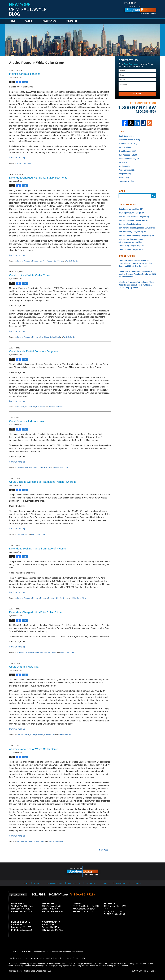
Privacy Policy (74, 883)
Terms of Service (73, 958)
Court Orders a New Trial (24, 667)
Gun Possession (23, 735)
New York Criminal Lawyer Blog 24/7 (134, 220)
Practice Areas (49, 21)
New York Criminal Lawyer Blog (28, 9)
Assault (124, 178)
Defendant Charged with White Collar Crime (35, 612)
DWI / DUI (125, 147)
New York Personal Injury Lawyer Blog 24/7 (137, 235)
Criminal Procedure (24, 261)
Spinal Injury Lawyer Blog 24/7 (132, 246)
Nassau (35, 261)
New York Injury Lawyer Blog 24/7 (133, 232)
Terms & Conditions (55, 883)
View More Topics (126, 181)
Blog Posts (137, 883)
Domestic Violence (129, 159)
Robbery (50, 261)
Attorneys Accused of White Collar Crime (34, 749)
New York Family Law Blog (130, 224)
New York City (30, 407)
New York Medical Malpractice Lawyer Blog (137, 228)
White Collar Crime (24, 163)
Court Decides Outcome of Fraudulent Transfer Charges (43, 482)
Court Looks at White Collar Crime (30, 275)
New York (42, 261)
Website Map (121, 883)
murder (33, 735)
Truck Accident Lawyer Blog (131, 249)
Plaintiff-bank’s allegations (25, 74)
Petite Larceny (127, 170)
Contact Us (72, 21)
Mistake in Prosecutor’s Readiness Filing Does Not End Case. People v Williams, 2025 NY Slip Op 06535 (136, 285)
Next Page (103, 850)
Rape (123, 162)
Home (13, 21)
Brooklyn (20, 652)
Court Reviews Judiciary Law (27, 421)
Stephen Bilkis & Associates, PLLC (37, 971)
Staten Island (55, 337)
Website (29, 21)
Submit (137, 94)
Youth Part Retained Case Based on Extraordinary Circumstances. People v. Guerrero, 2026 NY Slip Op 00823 (136, 263)
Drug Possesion (128, 143)
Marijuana (125, 174)
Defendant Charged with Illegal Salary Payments (38, 178)
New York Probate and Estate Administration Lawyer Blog (131, 241)
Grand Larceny (22, 467)
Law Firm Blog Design (144, 971)
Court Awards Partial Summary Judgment (34, 351)
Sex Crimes (58, 261)
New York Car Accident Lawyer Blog (134, 217)
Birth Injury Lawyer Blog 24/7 (131, 209)
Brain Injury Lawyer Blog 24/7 (131, 213)
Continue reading (17, 158)
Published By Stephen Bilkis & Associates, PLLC (140, 9)
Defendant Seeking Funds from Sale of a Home (38, 549)
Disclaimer (90, 883)
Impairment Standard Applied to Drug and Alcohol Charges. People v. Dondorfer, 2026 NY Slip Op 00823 (137, 274)
